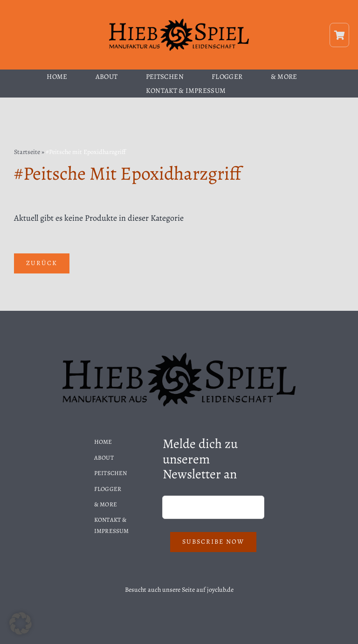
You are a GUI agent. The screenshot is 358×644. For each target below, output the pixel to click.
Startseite (27, 152)
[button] (21, 623)
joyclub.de (220, 590)
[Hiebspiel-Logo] (179, 22)
